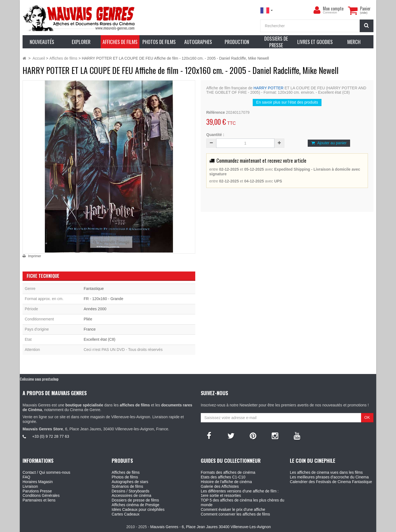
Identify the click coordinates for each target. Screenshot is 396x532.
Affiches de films (126, 472)
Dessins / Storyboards (130, 491)
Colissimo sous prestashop (39, 379)
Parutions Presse (37, 491)
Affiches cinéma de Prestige (135, 505)
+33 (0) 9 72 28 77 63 (51, 436)
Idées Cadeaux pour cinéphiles (138, 509)
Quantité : (215, 135)
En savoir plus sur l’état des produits (287, 102)
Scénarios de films (127, 486)
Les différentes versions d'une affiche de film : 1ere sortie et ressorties (240, 493)
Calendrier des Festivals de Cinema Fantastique (331, 482)
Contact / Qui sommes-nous (46, 472)
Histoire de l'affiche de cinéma (226, 482)
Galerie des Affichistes (220, 486)
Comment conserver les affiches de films (235, 514)
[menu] (317, 10)
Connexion (330, 12)
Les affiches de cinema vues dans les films (326, 472)
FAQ (26, 477)
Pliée (88, 319)
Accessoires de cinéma (131, 495)
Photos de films (125, 477)
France (90, 329)
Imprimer (35, 256)
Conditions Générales (41, 495)
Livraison (30, 486)
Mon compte (333, 9)
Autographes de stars (130, 482)
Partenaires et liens (39, 500)
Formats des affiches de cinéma (228, 472)
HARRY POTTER (269, 88)
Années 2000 (95, 309)
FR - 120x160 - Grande (103, 299)
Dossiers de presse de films (135, 500)
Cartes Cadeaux (126, 514)
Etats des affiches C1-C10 (223, 477)
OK (367, 417)
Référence (216, 112)
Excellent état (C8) (99, 339)
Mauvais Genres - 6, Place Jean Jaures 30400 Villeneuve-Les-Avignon (210, 527)
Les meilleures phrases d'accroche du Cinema (329, 477)
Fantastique (94, 289)
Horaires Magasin (38, 482)
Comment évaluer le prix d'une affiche (233, 509)
